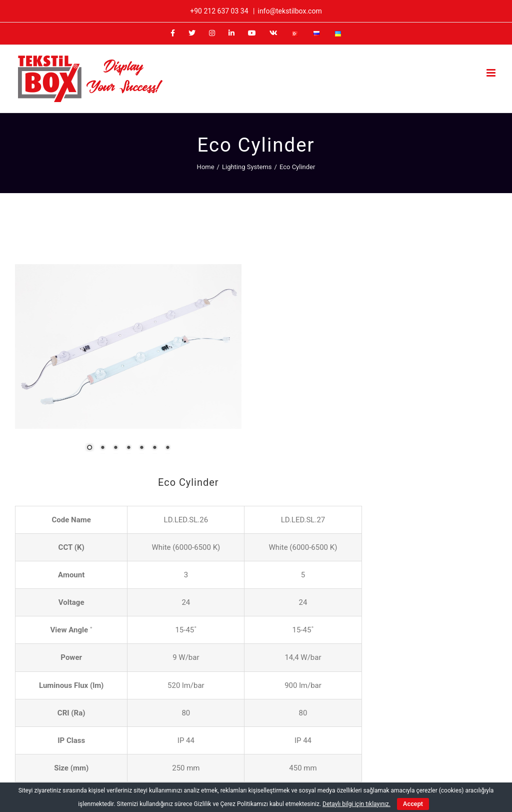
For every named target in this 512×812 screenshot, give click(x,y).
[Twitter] (353, 751)
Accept (413, 804)
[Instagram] (371, 751)
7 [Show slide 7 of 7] (131, 396)
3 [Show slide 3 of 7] (79, 396)
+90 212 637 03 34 (219, 11)
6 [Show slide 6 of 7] (118, 396)
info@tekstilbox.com (289, 11)
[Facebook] (335, 751)
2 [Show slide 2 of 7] (66, 396)
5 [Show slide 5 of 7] (105, 396)
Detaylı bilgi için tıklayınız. (356, 804)
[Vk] (425, 751)
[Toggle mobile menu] (492, 73)
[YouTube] (407, 751)
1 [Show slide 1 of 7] (53, 396)
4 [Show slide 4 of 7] (92, 396)
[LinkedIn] (389, 751)
